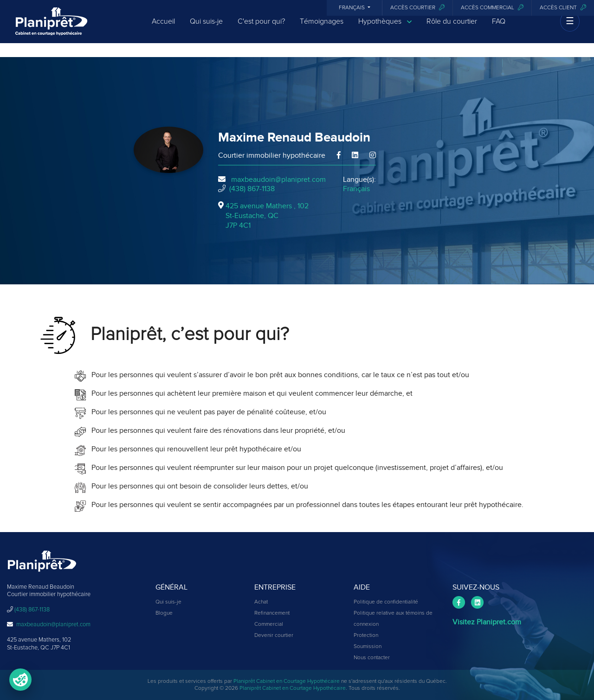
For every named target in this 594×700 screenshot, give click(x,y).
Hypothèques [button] (385, 29)
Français (352, 8)
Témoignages (322, 29)
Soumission (368, 647)
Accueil (163, 29)
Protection (366, 636)
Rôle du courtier (452, 29)
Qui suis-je (206, 29)
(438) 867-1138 (252, 189)
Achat (261, 602)
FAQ (499, 29)
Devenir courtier (274, 636)
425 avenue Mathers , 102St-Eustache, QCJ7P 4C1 (267, 216)
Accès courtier (417, 8)
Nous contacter (372, 658)
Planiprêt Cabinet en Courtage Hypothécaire (287, 681)
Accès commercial (492, 8)
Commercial (269, 624)
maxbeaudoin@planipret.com (278, 180)
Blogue (164, 613)
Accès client (563, 8)
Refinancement (272, 613)
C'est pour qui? (261, 29)
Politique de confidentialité (386, 602)
